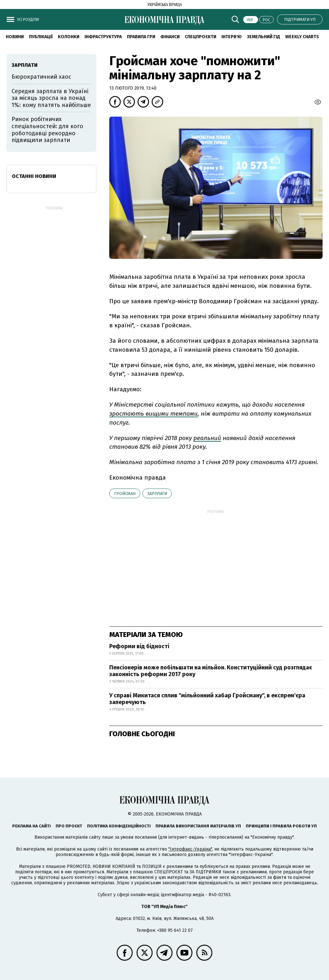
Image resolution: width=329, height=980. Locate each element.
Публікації (41, 37)
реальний (207, 438)
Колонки (69, 37)
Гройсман (125, 494)
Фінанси (170, 37)
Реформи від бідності (139, 646)
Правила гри (141, 37)
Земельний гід (263, 37)
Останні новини (34, 176)
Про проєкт (69, 826)
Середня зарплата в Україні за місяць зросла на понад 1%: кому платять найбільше (51, 98)
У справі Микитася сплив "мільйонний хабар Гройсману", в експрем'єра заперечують (207, 699)
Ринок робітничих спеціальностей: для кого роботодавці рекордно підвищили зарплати (47, 130)
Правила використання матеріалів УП (198, 826)
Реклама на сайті (31, 826)
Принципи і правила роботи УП (281, 826)
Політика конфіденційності (119, 826)
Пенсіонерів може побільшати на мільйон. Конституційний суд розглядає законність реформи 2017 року (211, 671)
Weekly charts (302, 37)
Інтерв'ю (231, 37)
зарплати (157, 494)
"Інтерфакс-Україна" (190, 849)
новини (15, 37)
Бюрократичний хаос (41, 77)
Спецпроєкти (200, 37)
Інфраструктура (103, 37)
